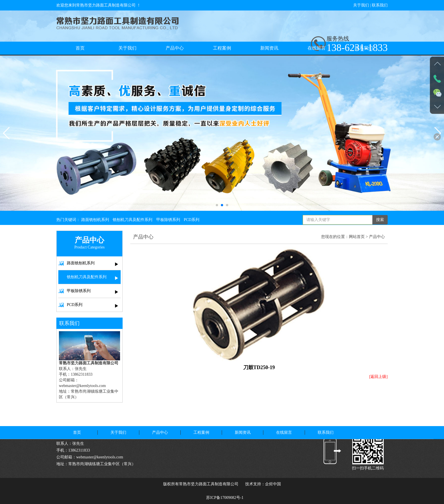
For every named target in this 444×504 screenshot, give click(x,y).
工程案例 (222, 48)
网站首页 (357, 237)
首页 (80, 48)
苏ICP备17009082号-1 (225, 498)
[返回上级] (378, 377)
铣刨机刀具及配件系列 (133, 223)
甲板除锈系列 (168, 223)
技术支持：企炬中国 (263, 484)
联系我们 (380, 5)
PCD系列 (192, 223)
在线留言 (317, 48)
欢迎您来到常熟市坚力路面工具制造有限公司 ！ (99, 5)
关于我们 (361, 5)
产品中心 (175, 48)
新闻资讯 (269, 48)
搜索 (380, 223)
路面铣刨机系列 (95, 223)
